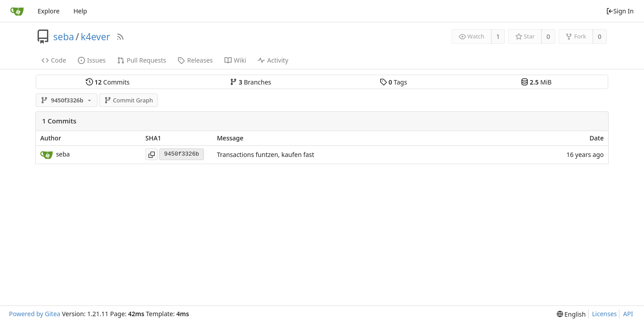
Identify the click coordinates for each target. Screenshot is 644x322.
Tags (393, 82)
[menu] (571, 314)
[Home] (17, 11)
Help (80, 11)
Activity (273, 60)
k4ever (95, 37)
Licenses (605, 314)
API (628, 314)
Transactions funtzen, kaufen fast (266, 155)
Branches (250, 82)
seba (64, 37)
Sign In (620, 11)
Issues (92, 60)
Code (54, 60)
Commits (108, 82)
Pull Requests (142, 60)
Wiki (235, 60)
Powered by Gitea (35, 314)
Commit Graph (129, 100)
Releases (195, 60)
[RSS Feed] (120, 37)
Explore (49, 11)
